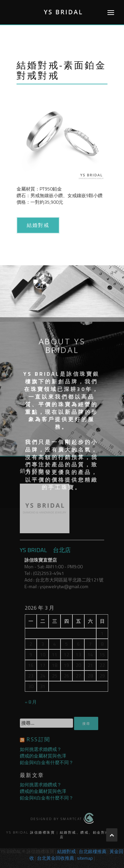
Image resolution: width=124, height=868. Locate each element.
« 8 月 (31, 702)
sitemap (85, 858)
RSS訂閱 (38, 739)
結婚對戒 (38, 225)
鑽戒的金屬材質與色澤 (43, 756)
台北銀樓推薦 (93, 851)
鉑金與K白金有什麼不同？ (47, 762)
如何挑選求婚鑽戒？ (41, 749)
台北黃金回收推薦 (56, 858)
